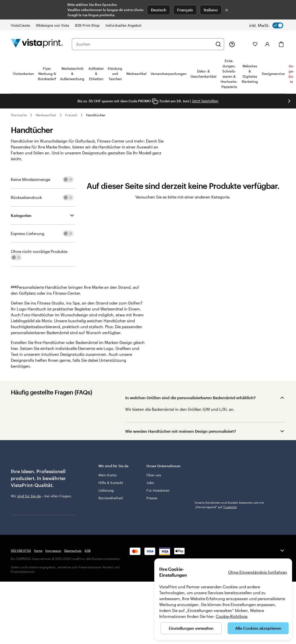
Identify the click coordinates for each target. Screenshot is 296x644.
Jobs (150, 483)
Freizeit (71, 115)
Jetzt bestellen (205, 101)
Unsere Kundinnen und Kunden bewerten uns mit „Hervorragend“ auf (229, 505)
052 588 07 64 (21, 580)
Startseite (19, 115)
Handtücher (96, 115)
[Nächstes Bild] (289, 101)
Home (38, 580)
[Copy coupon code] (155, 101)
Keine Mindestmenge (31, 179)
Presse (152, 498)
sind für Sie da (29, 496)
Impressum (53, 580)
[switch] (266, 25)
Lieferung (106, 490)
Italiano (211, 10)
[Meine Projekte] (244, 44)
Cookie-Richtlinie (232, 616)
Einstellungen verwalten (191, 628)
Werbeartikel (46, 115)
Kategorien (21, 215)
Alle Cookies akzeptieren (258, 628)
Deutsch (159, 10)
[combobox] (144, 44)
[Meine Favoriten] (255, 44)
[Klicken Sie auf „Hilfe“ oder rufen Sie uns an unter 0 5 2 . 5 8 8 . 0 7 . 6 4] (232, 44)
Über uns (154, 475)
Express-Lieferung (28, 233)
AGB (87, 580)
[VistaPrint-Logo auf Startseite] (37, 44)
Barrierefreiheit (111, 498)
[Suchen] (218, 44)
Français (185, 10)
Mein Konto (108, 475)
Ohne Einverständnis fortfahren (258, 572)
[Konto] (267, 44)
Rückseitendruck (26, 197)
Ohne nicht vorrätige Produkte (39, 251)
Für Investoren (158, 490)
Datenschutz (73, 580)
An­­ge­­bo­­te (291, 74)
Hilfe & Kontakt (111, 483)
